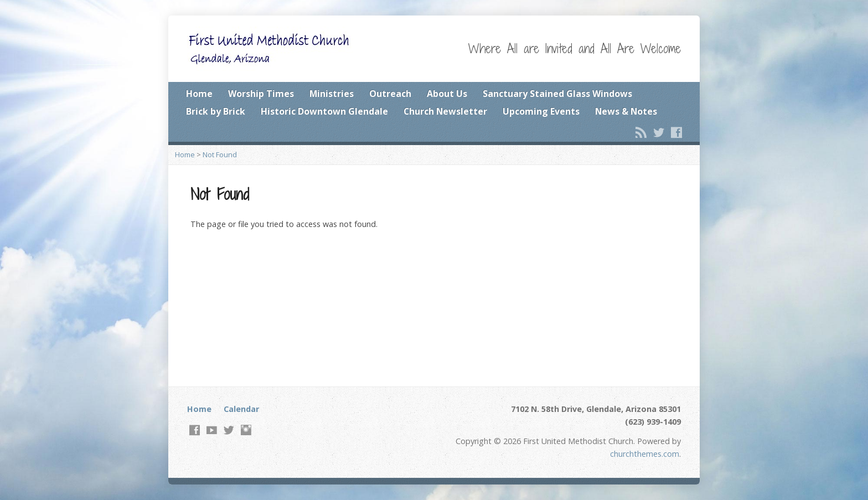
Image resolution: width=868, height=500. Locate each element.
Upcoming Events (541, 111)
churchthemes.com (645, 454)
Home (199, 94)
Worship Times (261, 94)
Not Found (220, 154)
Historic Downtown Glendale (324, 111)
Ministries (332, 94)
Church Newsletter (445, 111)
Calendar (241, 409)
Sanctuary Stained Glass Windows (557, 94)
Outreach (390, 94)
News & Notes (626, 111)
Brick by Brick (216, 111)
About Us (447, 94)
